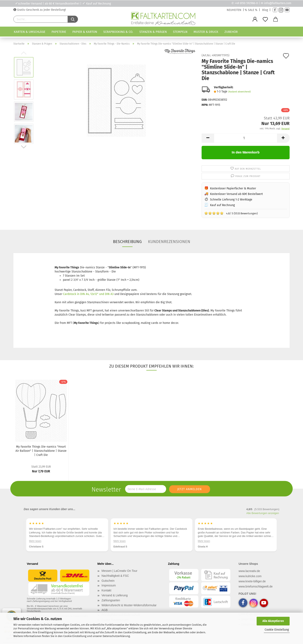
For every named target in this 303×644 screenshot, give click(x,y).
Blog (265, 10)
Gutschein (108, 581)
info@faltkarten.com (278, 3)
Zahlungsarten (111, 600)
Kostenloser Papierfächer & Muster (233, 188)
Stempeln (180, 32)
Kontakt (106, 590)
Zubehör (231, 32)
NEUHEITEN (234, 10)
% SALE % (251, 10)
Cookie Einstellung (277, 630)
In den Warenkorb (246, 152)
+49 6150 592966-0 (246, 3)
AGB (105, 610)
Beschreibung (127, 242)
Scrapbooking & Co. (118, 32)
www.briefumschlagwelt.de (256, 586)
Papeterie (59, 32)
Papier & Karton (85, 32)
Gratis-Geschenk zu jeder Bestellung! (41, 10)
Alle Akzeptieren (273, 621)
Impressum (109, 585)
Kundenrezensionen (169, 242)
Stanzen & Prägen (153, 32)
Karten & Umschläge (30, 32)
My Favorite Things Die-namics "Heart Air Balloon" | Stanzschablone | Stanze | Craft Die (41, 451)
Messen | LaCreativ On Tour (120, 571)
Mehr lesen (35, 541)
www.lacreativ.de (249, 571)
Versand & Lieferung (115, 595)
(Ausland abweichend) (240, 92)
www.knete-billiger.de (252, 581)
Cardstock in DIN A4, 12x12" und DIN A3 (88, 294)
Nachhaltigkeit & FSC (115, 576)
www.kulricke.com (250, 576)
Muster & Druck (206, 32)
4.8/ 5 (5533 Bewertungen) (231, 213)
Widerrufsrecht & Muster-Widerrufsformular (129, 605)
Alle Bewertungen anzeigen (263, 513)
